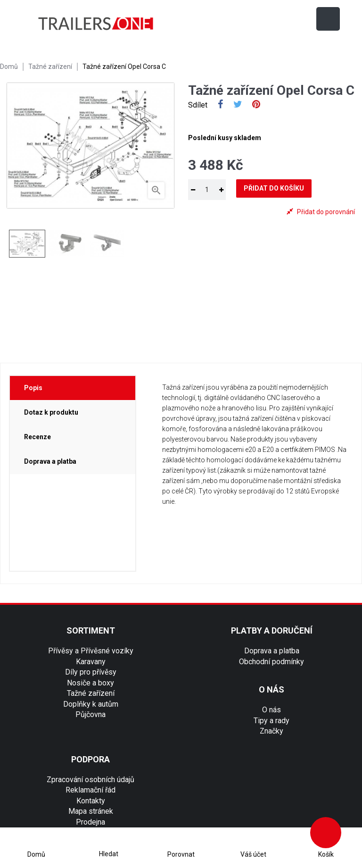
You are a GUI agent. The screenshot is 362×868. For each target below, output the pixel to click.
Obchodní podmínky (271, 662)
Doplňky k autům (91, 704)
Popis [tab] (33, 388)
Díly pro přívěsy (91, 672)
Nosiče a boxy (90, 683)
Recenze (37, 437)
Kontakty (91, 801)
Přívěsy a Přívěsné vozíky (91, 651)
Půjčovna (90, 714)
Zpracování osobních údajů (90, 780)
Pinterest (256, 105)
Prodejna (90, 822)
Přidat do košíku (274, 188)
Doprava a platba (272, 651)
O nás (271, 710)
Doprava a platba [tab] (50, 461)
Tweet (238, 105)
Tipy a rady (271, 721)
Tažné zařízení (91, 693)
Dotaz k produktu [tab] (51, 412)
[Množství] (207, 190)
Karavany (91, 662)
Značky (271, 731)
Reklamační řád (90, 790)
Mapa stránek (91, 811)
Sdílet (220, 105)
